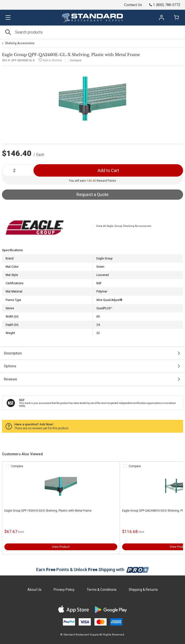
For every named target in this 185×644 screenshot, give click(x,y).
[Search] (92, 32)
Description (13, 353)
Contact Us (133, 5)
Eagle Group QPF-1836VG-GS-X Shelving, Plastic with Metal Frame (48, 511)
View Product (61, 547)
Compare (76, 60)
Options (10, 366)
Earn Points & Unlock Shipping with (93, 570)
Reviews (10, 379)
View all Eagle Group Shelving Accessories (124, 226)
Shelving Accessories (20, 43)
